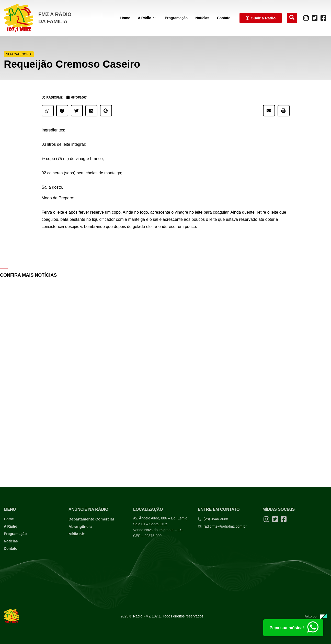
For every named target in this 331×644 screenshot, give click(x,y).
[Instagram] (306, 18)
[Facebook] (323, 18)
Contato (224, 18)
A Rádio (147, 18)
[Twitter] (315, 18)
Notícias (202, 18)
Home (125, 18)
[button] (48, 111)
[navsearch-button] (292, 18)
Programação (176, 18)
